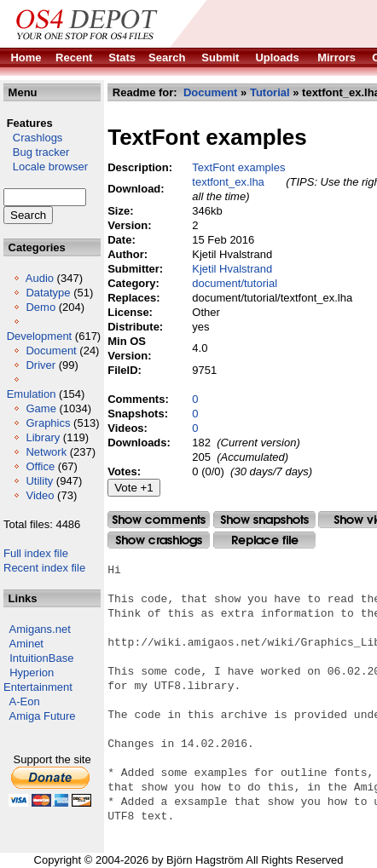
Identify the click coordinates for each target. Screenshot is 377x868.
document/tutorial (235, 283)
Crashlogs (33, 138)
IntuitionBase (41, 658)
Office (40, 466)
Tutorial (270, 92)
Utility (39, 481)
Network (46, 452)
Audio (40, 278)
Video (40, 495)
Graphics (48, 423)
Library (43, 437)
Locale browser (46, 167)
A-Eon (25, 701)
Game (41, 408)
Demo (41, 307)
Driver (41, 365)
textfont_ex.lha (228, 182)
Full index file (36, 553)
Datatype (48, 293)
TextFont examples (238, 167)
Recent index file (44, 568)
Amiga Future (43, 716)
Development (40, 336)
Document (51, 351)
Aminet (26, 644)
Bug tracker (36, 152)
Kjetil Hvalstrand (232, 269)
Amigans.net (40, 629)
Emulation (32, 394)
